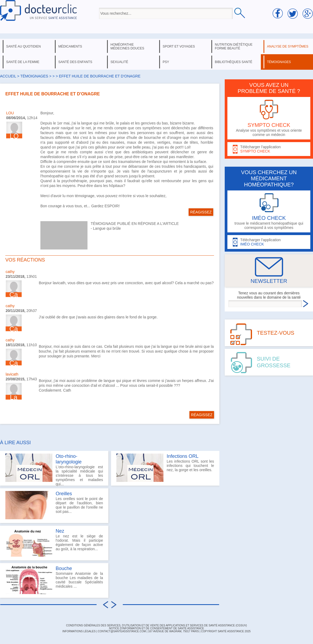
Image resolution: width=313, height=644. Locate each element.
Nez (60, 531)
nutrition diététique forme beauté (234, 46)
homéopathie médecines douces (127, 46)
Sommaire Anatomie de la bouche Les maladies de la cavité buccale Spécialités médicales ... (54, 580)
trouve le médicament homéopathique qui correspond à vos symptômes (269, 211)
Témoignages (34, 76)
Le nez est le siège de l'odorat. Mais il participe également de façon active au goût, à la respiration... (54, 542)
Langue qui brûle (107, 228)
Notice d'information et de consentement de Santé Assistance (156, 628)
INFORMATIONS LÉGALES (79, 631)
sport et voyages (179, 46)
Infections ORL (183, 456)
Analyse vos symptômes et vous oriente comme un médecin (269, 118)
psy (166, 62)
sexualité (119, 62)
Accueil (8, 76)
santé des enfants (75, 62)
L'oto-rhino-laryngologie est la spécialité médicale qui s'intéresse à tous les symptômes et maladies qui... (54, 470)
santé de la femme (23, 62)
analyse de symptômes (288, 46)
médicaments (70, 46)
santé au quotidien (23, 46)
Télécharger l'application (269, 149)
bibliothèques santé (234, 62)
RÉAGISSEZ (201, 212)
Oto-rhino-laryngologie (69, 459)
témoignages (279, 62)
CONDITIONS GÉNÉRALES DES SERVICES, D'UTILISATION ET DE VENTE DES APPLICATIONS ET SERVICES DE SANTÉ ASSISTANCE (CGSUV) (156, 625)
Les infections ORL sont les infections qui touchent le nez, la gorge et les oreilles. (165, 468)
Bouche (64, 568)
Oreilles (64, 494)
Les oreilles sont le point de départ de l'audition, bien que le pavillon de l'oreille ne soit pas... (54, 505)
